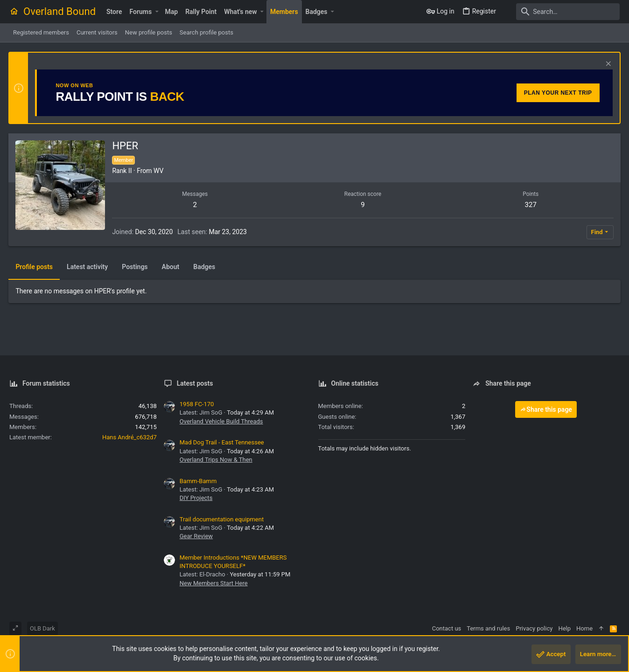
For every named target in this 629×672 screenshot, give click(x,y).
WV (159, 171)
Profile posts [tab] (35, 267)
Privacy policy (534, 628)
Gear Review (196, 536)
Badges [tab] (205, 267)
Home (584, 628)
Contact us (447, 628)
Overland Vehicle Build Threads (221, 421)
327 (530, 205)
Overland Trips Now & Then (216, 460)
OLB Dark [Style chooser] (42, 628)
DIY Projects (196, 498)
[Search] (561, 12)
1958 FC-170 (197, 404)
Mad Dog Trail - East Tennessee (222, 442)
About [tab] (171, 267)
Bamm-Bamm (198, 481)
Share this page (546, 409)
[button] (157, 12)
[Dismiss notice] (606, 65)
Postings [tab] (136, 267)
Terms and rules (488, 628)
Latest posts (195, 383)
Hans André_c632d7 (129, 437)
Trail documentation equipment (222, 519)
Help (564, 628)
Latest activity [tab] (88, 267)
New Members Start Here (214, 583)
